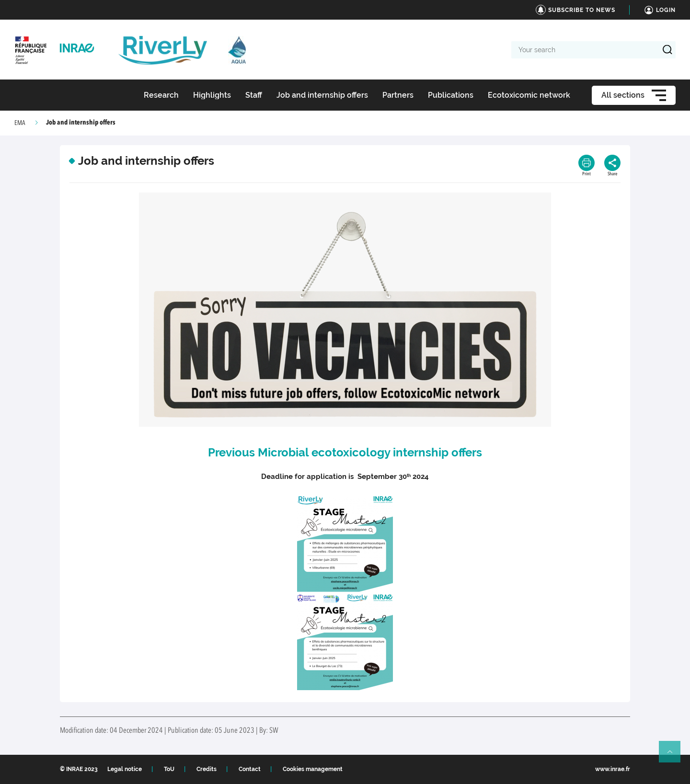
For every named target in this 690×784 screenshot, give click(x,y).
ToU (169, 769)
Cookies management (313, 769)
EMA (20, 123)
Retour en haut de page (674, 756)
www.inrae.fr (613, 769)
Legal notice (125, 769)
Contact (250, 769)
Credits (207, 769)
